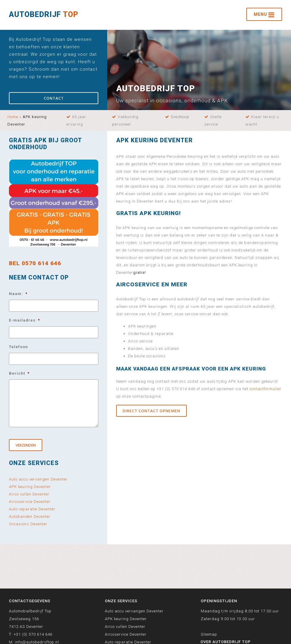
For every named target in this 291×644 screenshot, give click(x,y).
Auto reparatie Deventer (32, 509)
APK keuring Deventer (30, 487)
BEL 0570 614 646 (35, 263)
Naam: (18, 294)
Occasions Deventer (28, 524)
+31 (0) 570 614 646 (33, 634)
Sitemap (209, 634)
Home (13, 117)
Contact (54, 99)
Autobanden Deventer (30, 516)
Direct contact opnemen (151, 411)
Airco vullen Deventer (29, 494)
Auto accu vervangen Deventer (38, 479)
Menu (264, 15)
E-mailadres (24, 320)
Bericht (19, 373)
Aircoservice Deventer (30, 502)
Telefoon (18, 347)
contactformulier (266, 389)
